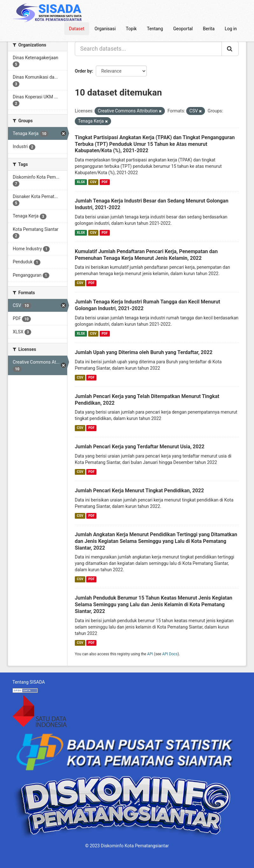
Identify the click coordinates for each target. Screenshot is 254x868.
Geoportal (183, 29)
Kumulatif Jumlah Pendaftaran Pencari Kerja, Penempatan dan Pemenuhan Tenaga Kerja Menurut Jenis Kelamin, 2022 (146, 255)
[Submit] (230, 49)
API (150, 654)
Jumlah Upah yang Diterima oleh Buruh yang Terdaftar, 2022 (144, 352)
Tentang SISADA (29, 682)
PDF (105, 182)
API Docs (170, 654)
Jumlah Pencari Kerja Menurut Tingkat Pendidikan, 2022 (139, 491)
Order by (83, 71)
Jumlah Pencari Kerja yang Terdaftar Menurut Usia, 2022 (140, 447)
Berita (209, 29)
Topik (131, 29)
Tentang (155, 29)
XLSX (81, 182)
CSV (93, 182)
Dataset (77, 29)
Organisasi (105, 29)
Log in (231, 29)
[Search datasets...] (148, 49)
